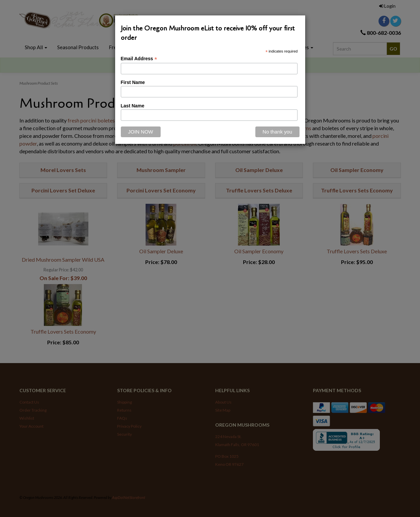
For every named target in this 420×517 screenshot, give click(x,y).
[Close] (277, 132)
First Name (133, 82)
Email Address (139, 59)
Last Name (133, 106)
